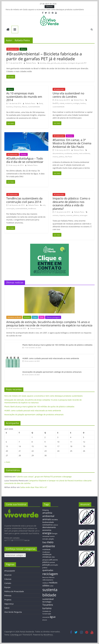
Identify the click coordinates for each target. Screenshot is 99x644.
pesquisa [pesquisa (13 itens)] (46, 560)
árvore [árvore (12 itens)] (45, 620)
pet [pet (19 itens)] (51, 560)
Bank (41, 103)
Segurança (9, 604)
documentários (58, 153)
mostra (55, 157)
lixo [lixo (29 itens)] (44, 542)
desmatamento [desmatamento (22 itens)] (49, 527)
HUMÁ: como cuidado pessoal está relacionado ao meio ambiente (51, 358)
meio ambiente (84, 153)
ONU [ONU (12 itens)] (53, 557)
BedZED (55, 103)
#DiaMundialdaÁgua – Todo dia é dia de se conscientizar (25, 160)
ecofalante (68, 153)
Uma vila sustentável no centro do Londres (68, 95)
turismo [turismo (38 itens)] (47, 608)
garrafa (54, 63)
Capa (35, 317)
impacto (62, 215)
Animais (27, 317)
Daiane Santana (36, 328)
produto (64, 63)
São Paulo (69, 157)
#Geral (23, 49)
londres (83, 103)
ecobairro (69, 103)
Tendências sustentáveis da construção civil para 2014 (24, 200)
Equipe (7, 587)
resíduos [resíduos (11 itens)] (45, 583)
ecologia (76, 103)
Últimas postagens (53, 317)
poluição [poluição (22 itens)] (46, 565)
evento (76, 153)
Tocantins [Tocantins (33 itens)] (48, 605)
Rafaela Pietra (31, 63)
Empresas (17, 107)
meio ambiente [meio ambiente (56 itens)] (49, 544)
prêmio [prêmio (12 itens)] (45, 568)
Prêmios (8, 596)
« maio (7, 462)
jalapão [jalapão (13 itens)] (51, 539)
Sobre (7, 608)
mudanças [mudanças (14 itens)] (46, 552)
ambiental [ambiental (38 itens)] (48, 516)
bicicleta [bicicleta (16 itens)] (55, 520)
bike (48, 63)
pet (59, 63)
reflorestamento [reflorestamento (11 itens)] (48, 580)
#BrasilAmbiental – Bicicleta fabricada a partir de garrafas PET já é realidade (44, 56)
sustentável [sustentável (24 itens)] (48, 599)
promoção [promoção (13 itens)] (54, 565)
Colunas (8, 579)
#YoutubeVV (10, 571)
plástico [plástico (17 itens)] (46, 562)
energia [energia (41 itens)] (47, 533)
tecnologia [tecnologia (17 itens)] (47, 602)
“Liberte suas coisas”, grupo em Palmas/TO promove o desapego (44, 477)
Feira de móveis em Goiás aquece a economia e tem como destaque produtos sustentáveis (45, 9)
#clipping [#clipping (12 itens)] (46, 510)
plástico (76, 215)
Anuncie (8, 575)
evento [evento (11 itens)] (52, 536)
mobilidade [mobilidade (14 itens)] (46, 549)
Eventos (24, 154)
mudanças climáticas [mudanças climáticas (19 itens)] (47, 556)
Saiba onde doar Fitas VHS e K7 (34, 487)
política (61, 157)
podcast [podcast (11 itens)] (52, 562)
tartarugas (84, 215)
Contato (8, 583)
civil (44, 205)
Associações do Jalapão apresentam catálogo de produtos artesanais (52, 372)
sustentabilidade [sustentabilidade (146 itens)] (50, 592)
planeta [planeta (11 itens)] (55, 560)
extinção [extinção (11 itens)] (45, 539)
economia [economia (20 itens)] (47, 530)
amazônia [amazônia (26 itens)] (47, 513)
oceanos (69, 215)
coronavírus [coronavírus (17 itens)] (48, 525)
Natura (24, 107)
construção (10, 209)
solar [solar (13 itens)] (52, 586)
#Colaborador (13, 49)
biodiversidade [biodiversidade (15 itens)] (48, 522)
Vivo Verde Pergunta (13, 612)
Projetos (8, 600)
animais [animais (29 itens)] (47, 519)
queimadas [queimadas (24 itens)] (48, 570)
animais (55, 215)
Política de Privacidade (14, 591)
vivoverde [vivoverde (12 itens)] (46, 617)
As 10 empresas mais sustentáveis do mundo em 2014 (24, 97)
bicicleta (43, 63)
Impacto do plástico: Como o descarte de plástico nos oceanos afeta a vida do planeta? (71, 203)
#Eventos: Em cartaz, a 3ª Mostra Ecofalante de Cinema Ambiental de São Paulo (72, 143)
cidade (62, 103)
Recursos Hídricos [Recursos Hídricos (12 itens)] (48, 577)
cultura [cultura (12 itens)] (55, 525)
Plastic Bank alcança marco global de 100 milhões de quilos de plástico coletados (57, 345)
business (9, 107)
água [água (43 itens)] (53, 617)
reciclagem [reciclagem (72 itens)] (50, 574)
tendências (32, 209)
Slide (42, 317)
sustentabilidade (34, 107)
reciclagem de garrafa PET (77, 63)
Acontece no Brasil (14, 317)
